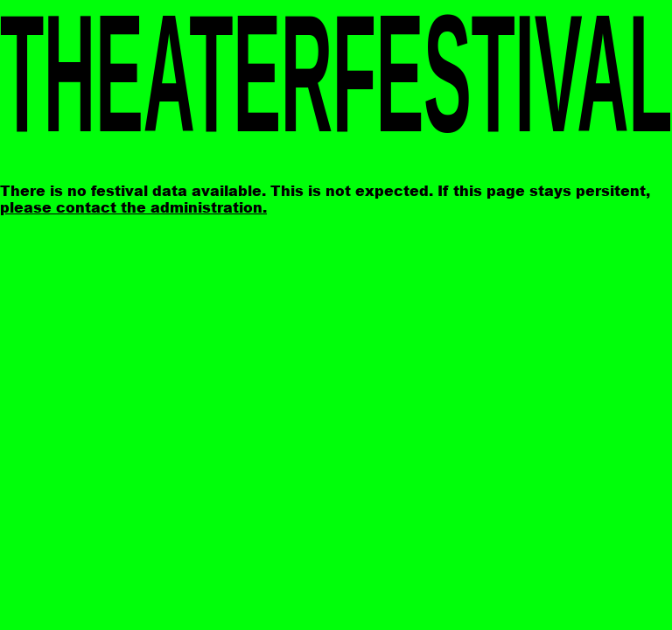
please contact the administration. (133, 207)
